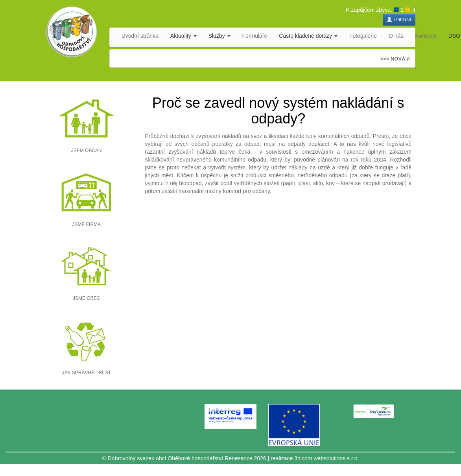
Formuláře (255, 36)
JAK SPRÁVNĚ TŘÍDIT (87, 373)
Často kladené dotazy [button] (308, 36)
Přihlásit (399, 20)
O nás (396, 36)
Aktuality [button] (183, 36)
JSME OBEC (86, 298)
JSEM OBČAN (87, 151)
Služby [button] (219, 36)
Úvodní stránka (140, 36)
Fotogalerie (363, 36)
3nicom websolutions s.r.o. (326, 458)
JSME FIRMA (86, 224)
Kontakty (426, 36)
